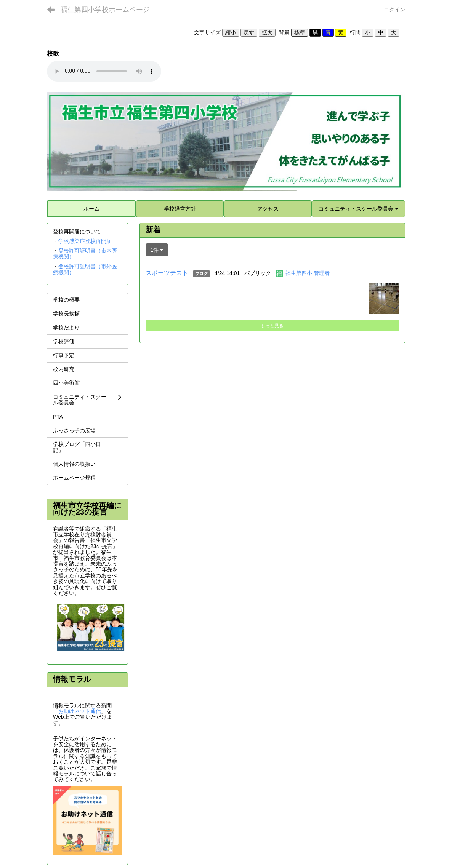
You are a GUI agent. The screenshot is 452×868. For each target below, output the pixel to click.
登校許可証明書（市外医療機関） (85, 269)
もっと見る (272, 326)
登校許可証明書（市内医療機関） (85, 253)
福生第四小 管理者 (308, 273)
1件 (157, 250)
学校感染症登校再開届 (85, 241)
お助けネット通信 (80, 711)
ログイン (394, 10)
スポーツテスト (167, 273)
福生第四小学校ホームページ (105, 10)
